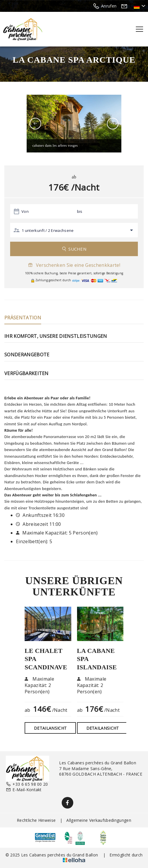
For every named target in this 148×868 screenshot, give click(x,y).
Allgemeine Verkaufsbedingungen (99, 820)
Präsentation (23, 318)
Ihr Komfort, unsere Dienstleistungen (56, 336)
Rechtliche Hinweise (36, 820)
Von (25, 211)
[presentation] (35, 124)
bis (80, 211)
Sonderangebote (27, 355)
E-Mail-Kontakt (24, 790)
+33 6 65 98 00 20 (27, 784)
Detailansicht (50, 728)
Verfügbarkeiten (27, 373)
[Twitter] (81, 803)
